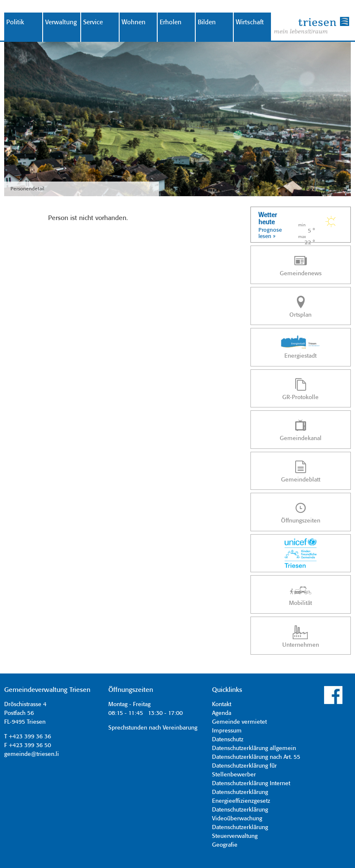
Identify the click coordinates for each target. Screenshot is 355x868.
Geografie (225, 845)
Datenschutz (228, 740)
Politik (15, 23)
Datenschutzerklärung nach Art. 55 (256, 757)
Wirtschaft (250, 23)
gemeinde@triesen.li (32, 754)
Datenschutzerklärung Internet (251, 784)
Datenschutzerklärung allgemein (254, 748)
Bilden (207, 23)
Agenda (222, 713)
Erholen (171, 23)
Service (93, 23)
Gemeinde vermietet (239, 722)
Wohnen (134, 23)
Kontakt (222, 704)
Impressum (227, 731)
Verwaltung (61, 23)
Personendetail (27, 189)
